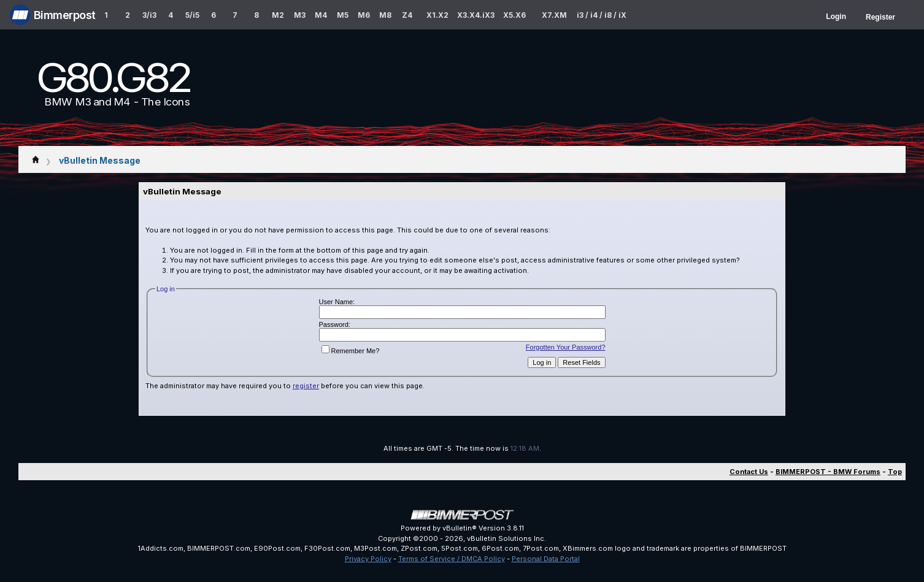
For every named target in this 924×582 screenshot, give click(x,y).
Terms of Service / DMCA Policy (452, 559)
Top (895, 472)
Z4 (407, 15)
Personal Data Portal (546, 559)
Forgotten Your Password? (566, 347)
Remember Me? (351, 351)
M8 (385, 15)
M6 (364, 15)
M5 (343, 15)
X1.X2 (437, 15)
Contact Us (749, 472)
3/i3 (149, 15)
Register (880, 17)
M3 (300, 15)
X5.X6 (514, 15)
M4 (321, 15)
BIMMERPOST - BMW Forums (828, 472)
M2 (278, 15)
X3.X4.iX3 (476, 15)
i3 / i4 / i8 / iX (602, 15)
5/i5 (192, 15)
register (306, 386)
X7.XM (554, 15)
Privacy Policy (368, 559)
